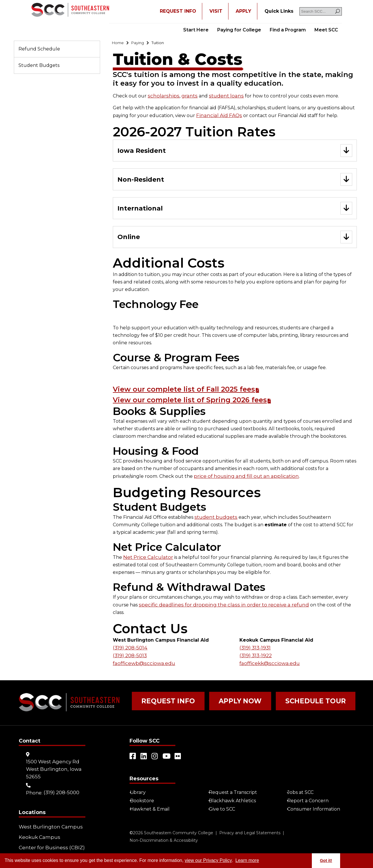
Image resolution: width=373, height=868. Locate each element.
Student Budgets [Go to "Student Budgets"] (39, 65)
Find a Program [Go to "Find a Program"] (288, 30)
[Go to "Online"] (235, 241)
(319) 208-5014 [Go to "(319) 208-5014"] (129, 643)
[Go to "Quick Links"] (279, 11)
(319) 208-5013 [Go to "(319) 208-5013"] (129, 651)
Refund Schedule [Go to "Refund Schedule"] (39, 49)
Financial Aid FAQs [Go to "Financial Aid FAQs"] (217, 116)
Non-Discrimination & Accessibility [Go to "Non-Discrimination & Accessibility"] (164, 833)
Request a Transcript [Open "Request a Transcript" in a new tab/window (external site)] (235, 785)
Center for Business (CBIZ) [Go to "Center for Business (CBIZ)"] (49, 836)
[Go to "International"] (235, 211)
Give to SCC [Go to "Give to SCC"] (224, 802)
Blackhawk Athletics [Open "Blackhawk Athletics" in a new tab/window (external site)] (235, 793)
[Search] (338, 11)
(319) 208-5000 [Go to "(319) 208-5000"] (61, 785)
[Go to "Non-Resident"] (235, 182)
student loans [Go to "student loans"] (220, 97)
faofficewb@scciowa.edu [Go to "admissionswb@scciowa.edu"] (141, 658)
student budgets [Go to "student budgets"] (214, 521)
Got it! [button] (326, 861)
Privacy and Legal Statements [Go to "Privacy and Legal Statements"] (250, 826)
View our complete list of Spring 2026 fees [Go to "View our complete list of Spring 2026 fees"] (206, 404)
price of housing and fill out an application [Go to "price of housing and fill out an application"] (242, 480)
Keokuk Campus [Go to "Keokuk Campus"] (38, 828)
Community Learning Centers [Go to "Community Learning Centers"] (43, 848)
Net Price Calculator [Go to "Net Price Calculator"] (147, 561)
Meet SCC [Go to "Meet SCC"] (326, 30)
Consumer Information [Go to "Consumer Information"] (316, 802)
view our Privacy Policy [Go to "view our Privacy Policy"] (208, 860)
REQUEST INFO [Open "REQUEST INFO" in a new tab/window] (178, 11)
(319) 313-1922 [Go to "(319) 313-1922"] (255, 651)
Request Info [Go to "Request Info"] (162, 696)
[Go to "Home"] (119, 44)
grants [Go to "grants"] (185, 97)
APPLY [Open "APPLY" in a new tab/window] (243, 11)
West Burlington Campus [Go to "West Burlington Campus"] (48, 819)
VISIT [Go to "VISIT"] (216, 11)
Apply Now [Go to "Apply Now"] (223, 696)
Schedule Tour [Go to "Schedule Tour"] (287, 696)
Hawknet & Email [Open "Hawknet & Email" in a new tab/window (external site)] (152, 802)
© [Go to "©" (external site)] (131, 826)
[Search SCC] (321, 11)
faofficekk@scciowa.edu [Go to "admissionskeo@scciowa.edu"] (267, 658)
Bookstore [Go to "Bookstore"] (144, 793)
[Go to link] (70, 10)
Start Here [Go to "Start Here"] (196, 30)
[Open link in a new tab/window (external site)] (133, 749)
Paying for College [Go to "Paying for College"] (239, 30)
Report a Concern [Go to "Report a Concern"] (310, 793)
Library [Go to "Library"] (140, 785)
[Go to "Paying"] (141, 44)
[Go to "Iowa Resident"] (235, 152)
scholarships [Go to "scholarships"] (162, 97)
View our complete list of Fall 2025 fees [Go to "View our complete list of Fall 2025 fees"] (199, 393)
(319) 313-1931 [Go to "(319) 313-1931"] (255, 643)
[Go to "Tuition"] (165, 44)
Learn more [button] (247, 860)
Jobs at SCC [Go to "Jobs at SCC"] (303, 785)
